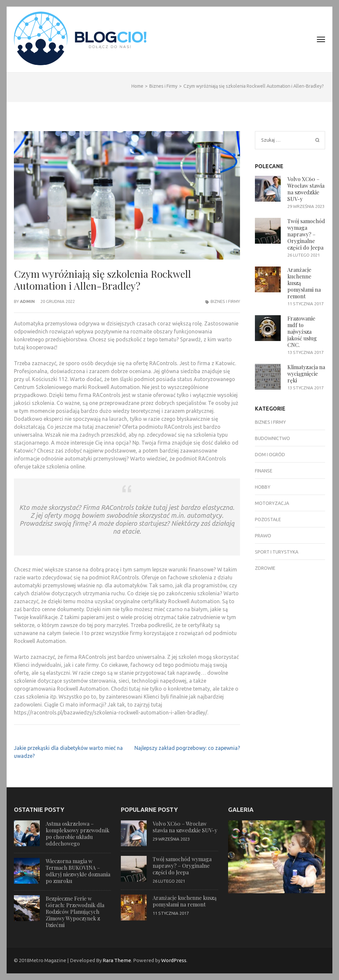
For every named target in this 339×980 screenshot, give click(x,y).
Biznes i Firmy (225, 301)
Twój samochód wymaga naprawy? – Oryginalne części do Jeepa (306, 234)
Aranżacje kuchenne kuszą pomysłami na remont (185, 901)
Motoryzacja (272, 503)
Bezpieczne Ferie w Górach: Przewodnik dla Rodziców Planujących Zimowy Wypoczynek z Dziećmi (75, 912)
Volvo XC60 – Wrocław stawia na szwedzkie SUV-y (306, 189)
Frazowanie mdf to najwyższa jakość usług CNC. (302, 332)
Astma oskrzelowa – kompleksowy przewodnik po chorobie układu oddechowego (77, 833)
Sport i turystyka (277, 552)
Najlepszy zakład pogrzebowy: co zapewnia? (187, 748)
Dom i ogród (270, 455)
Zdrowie (265, 568)
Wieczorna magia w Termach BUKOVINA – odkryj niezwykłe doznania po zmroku (78, 871)
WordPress (174, 960)
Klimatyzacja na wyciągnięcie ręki (306, 374)
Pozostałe (268, 519)
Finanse (264, 471)
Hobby (263, 487)
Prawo (263, 536)
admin (27, 301)
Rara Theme (117, 960)
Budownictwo (272, 438)
